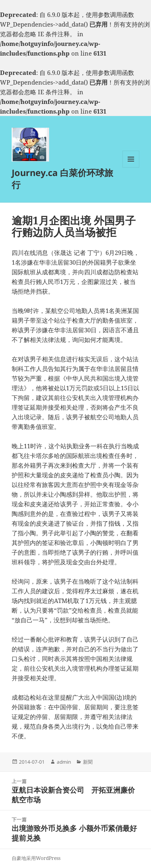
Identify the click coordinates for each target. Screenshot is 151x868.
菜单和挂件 (131, 167)
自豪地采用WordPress (36, 858)
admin (64, 762)
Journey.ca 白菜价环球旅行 (62, 178)
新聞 (88, 762)
